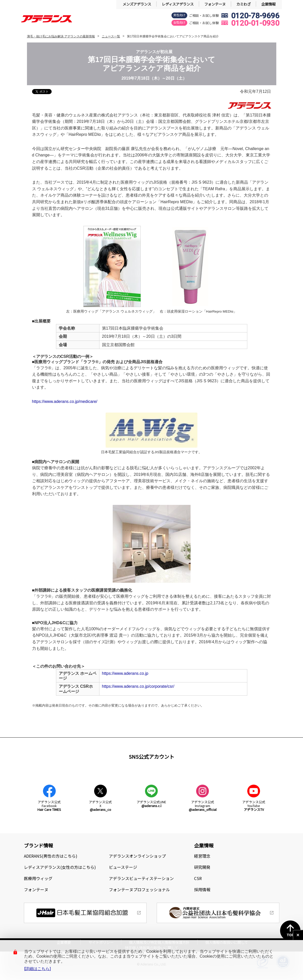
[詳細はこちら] (38, 969)
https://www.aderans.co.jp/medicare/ (65, 401)
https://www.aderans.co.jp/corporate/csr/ (138, 686)
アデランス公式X (100, 806)
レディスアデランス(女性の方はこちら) (60, 867)
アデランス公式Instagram (203, 806)
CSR (198, 878)
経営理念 (202, 856)
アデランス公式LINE (151, 804)
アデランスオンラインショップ (137, 856)
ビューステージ (123, 867)
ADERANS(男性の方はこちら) (51, 856)
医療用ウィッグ (38, 878)
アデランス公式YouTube (254, 806)
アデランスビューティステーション (141, 878)
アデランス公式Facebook (49, 806)
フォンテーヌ (215, 4)
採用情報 (202, 889)
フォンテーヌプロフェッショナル (139, 889)
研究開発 (202, 867)
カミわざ (243, 4)
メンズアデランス (137, 4)
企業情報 (268, 4)
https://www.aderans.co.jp (125, 673)
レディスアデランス (178, 4)
